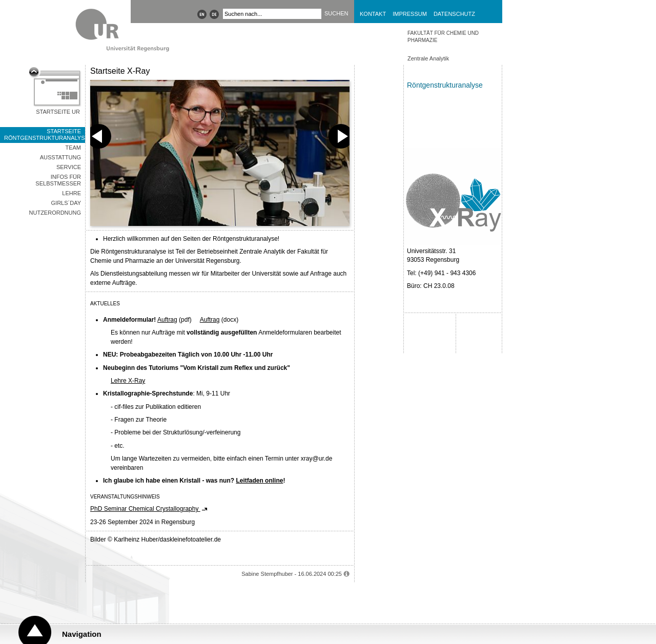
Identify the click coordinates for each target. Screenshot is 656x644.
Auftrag (167, 320)
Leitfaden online (259, 481)
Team (73, 148)
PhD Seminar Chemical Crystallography (145, 509)
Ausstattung (60, 157)
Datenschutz (454, 14)
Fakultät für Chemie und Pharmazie (443, 37)
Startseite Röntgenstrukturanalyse (45, 134)
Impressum (410, 14)
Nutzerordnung (55, 213)
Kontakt (373, 14)
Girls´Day (66, 203)
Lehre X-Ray (128, 381)
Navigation (82, 634)
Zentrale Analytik (428, 58)
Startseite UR (58, 112)
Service (69, 167)
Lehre (71, 193)
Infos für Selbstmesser (58, 180)
